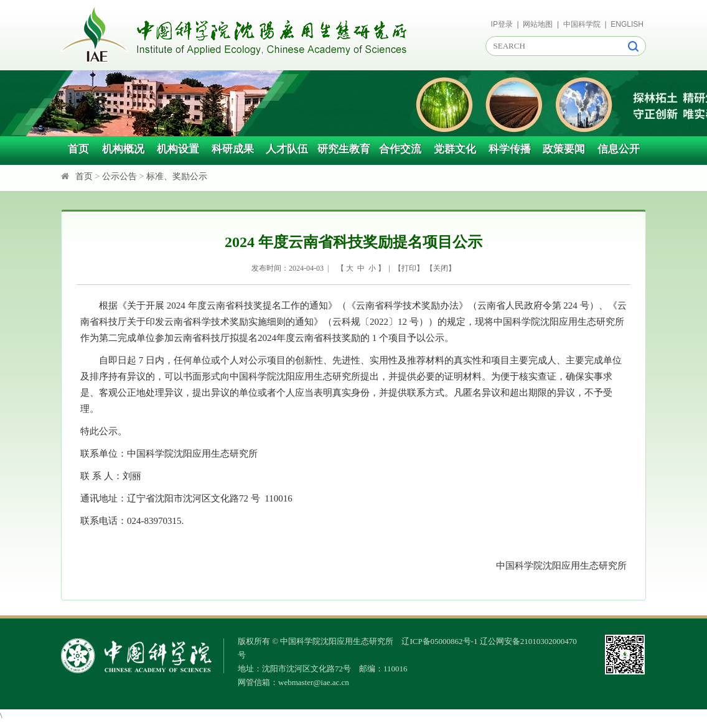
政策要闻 (564, 149)
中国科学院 (582, 24)
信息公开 (619, 149)
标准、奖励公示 (177, 176)
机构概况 (123, 149)
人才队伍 (287, 149)
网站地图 (538, 24)
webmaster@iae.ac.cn (314, 682)
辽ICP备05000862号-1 (439, 641)
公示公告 (119, 176)
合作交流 (400, 149)
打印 (409, 268)
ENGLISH (627, 24)
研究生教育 (344, 149)
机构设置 (178, 149)
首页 (78, 149)
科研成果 (233, 149)
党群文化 (455, 149)
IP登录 (502, 24)
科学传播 (510, 149)
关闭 (441, 268)
